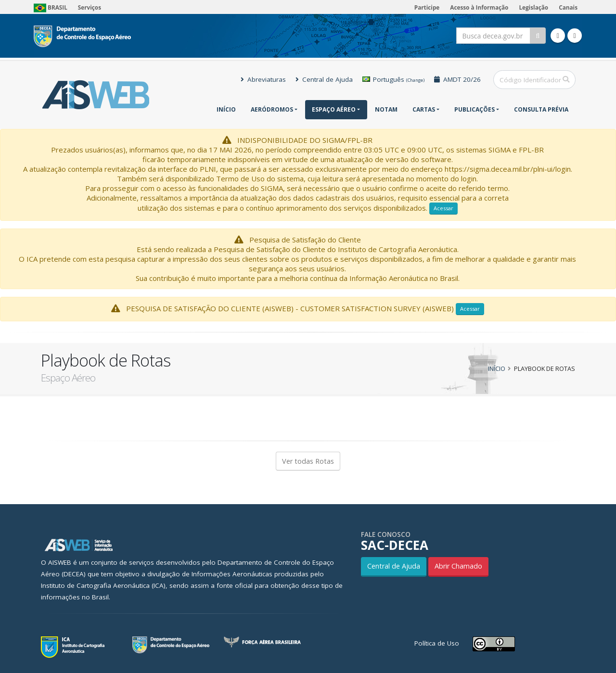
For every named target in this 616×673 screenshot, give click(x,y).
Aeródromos (272, 109)
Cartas (424, 109)
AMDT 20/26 (457, 79)
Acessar (443, 208)
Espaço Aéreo (334, 109)
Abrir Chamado (458, 566)
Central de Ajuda (324, 79)
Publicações (475, 109)
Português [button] (393, 79)
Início (226, 109)
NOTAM (386, 109)
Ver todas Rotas (308, 461)
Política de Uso (437, 643)
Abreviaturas (263, 79)
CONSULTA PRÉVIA (541, 109)
